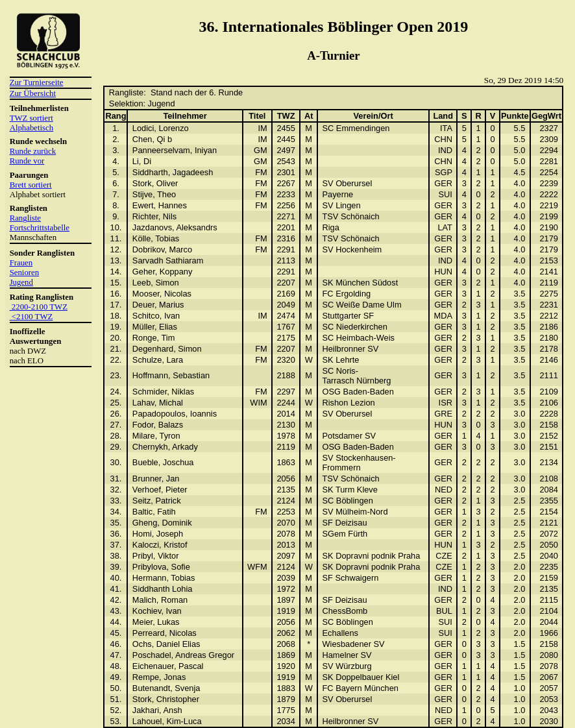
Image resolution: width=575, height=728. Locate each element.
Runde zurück (33, 151)
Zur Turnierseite (37, 82)
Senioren (25, 273)
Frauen (21, 263)
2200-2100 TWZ (39, 307)
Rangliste (25, 218)
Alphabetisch (32, 128)
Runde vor (27, 161)
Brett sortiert (31, 185)
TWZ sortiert (31, 118)
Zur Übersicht (33, 93)
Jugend (21, 282)
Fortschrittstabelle (40, 228)
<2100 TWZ (31, 317)
